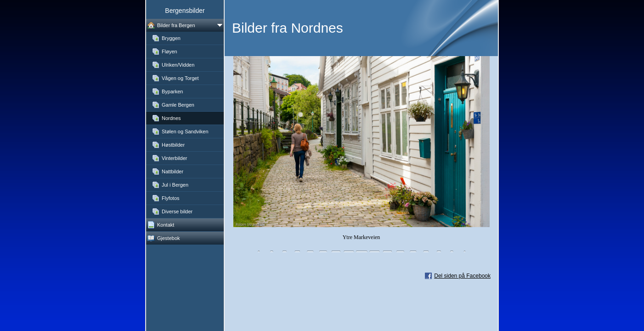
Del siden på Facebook (462, 276)
